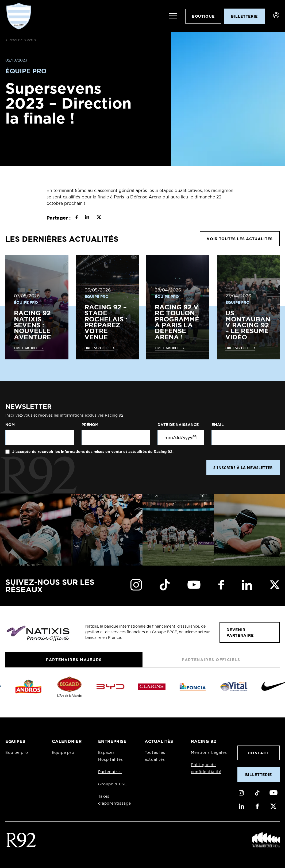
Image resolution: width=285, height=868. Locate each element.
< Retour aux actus (21, 40)
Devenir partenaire (240, 632)
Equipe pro (17, 753)
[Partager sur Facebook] (77, 218)
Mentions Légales (209, 753)
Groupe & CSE (113, 784)
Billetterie (259, 775)
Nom (10, 425)
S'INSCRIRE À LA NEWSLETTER (243, 468)
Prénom (90, 425)
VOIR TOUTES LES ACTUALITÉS (240, 239)
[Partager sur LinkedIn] (87, 218)
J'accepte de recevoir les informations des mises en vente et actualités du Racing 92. (92, 452)
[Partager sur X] (99, 218)
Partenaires (110, 772)
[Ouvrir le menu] (173, 16)
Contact (258, 753)
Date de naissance (178, 425)
